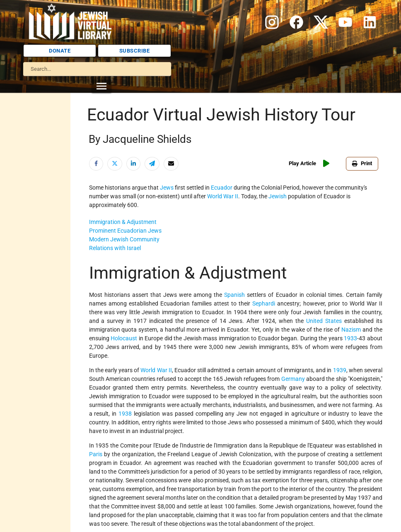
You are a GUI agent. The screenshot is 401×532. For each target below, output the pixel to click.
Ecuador (222, 188)
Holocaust (124, 338)
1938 (125, 414)
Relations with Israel (115, 248)
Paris (96, 454)
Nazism (352, 330)
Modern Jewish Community (124, 239)
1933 (350, 338)
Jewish (278, 196)
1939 (340, 370)
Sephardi (264, 303)
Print (362, 163)
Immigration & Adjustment (123, 222)
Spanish (234, 295)
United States (324, 321)
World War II (223, 196)
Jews (167, 188)
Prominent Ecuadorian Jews (125, 231)
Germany (293, 379)
